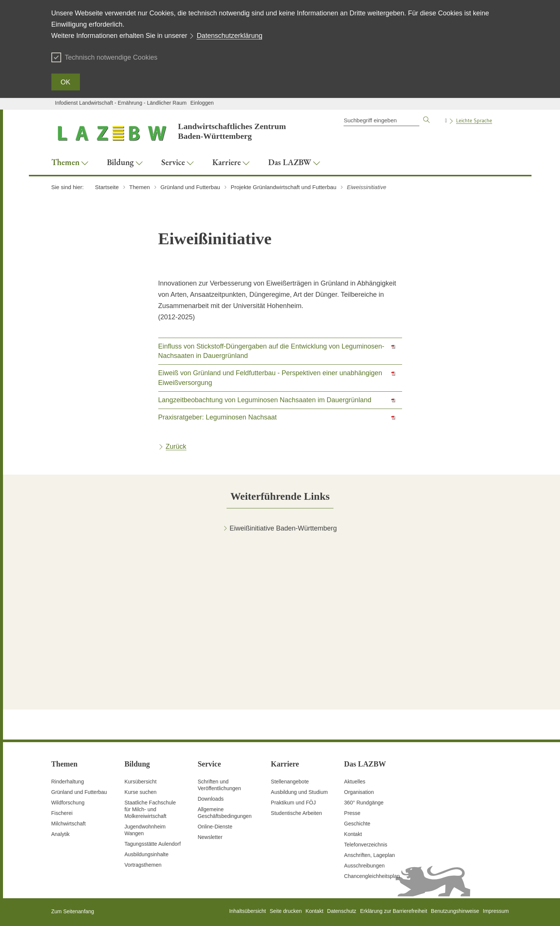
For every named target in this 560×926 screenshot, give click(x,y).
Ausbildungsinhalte (147, 854)
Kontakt (353, 834)
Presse (352, 813)
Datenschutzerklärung (229, 36)
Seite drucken (286, 911)
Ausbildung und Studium (299, 792)
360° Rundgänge (364, 803)
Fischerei (62, 813)
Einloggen (202, 103)
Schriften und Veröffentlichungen (219, 785)
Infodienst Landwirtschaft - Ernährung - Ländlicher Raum (121, 103)
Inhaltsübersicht (248, 911)
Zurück (176, 446)
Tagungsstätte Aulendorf (153, 844)
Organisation (359, 792)
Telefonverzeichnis (366, 845)
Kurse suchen (141, 792)
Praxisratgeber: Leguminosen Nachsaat (218, 417)
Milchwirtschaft (69, 824)
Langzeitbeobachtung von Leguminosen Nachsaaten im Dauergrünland (265, 400)
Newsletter (210, 837)
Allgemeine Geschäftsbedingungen (225, 813)
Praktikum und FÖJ (293, 803)
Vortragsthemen (143, 865)
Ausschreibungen (364, 866)
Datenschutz (342, 911)
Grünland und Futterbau (79, 792)
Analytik (61, 834)
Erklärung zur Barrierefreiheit (394, 911)
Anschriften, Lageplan (369, 855)
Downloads (211, 799)
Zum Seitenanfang (73, 911)
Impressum (496, 911)
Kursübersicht (141, 782)
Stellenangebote (290, 782)
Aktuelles (355, 782)
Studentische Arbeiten (296, 813)
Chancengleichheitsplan (372, 876)
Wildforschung (68, 803)
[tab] (280, 496)
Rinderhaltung (68, 782)
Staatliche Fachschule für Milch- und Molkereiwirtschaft (150, 809)
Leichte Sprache (474, 120)
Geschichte (357, 824)
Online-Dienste (215, 827)
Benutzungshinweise (455, 911)
